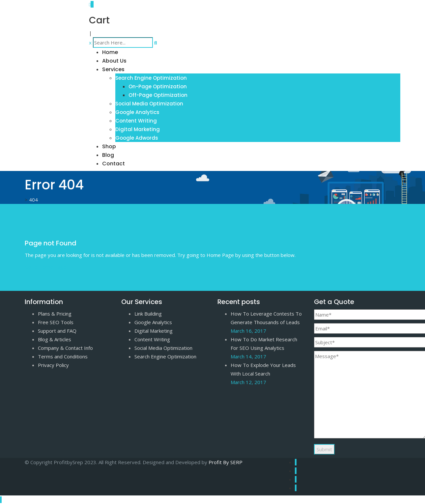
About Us (114, 61)
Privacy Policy (53, 365)
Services (113, 69)
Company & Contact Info (65, 348)
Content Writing (136, 121)
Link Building (148, 314)
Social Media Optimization (149, 104)
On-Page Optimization (158, 86)
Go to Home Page (45, 267)
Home (110, 52)
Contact (113, 164)
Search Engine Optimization (151, 78)
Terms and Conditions (63, 356)
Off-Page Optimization (158, 95)
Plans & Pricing (55, 314)
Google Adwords (137, 138)
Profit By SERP (226, 462)
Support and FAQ (57, 331)
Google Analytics (137, 112)
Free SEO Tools (56, 322)
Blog (108, 155)
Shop (109, 146)
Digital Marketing (138, 129)
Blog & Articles (55, 339)
